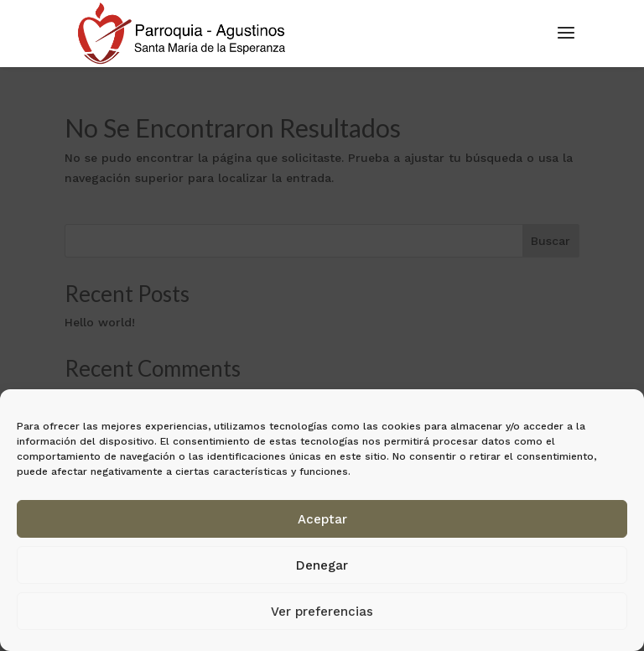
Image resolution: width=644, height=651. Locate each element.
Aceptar (322, 519)
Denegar (322, 565)
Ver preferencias (322, 612)
